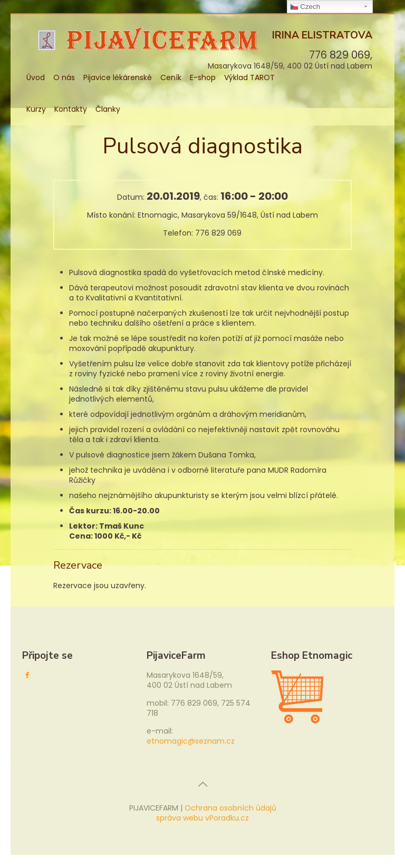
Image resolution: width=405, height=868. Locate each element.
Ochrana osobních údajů (230, 808)
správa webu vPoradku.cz (202, 818)
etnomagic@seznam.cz (191, 741)
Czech (305, 7)
